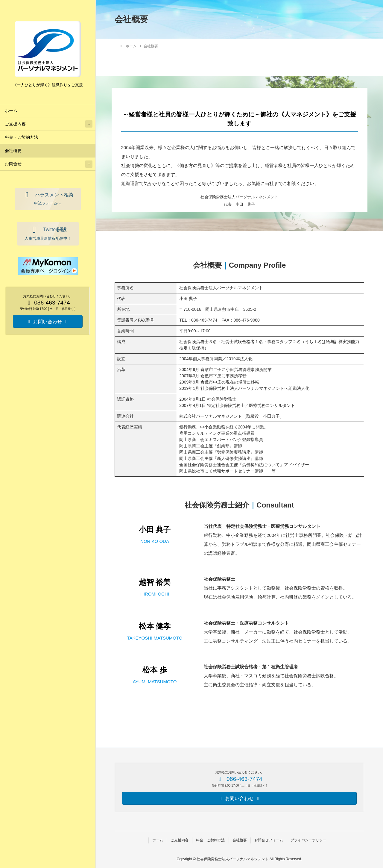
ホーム (11, 111)
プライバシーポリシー (308, 840)
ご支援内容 (15, 124)
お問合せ (13, 164)
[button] (48, 199)
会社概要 (13, 151)
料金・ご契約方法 (22, 137)
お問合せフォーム (269, 840)
